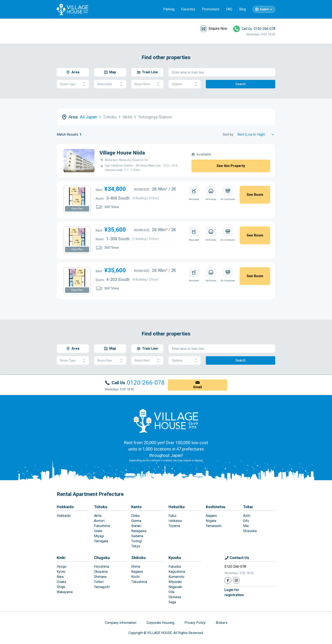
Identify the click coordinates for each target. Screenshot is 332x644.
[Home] (166, 421)
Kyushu (175, 558)
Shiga (61, 587)
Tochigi (137, 541)
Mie (246, 526)
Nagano (211, 516)
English (264, 9)
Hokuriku (177, 507)
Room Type (73, 84)
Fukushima (102, 526)
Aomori (99, 521)
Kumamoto (176, 577)
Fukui (172, 516)
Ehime (136, 567)
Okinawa (175, 597)
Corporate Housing (160, 623)
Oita (172, 592)
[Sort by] (256, 135)
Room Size (110, 84)
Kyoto (61, 572)
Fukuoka (175, 567)
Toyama (174, 526)
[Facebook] (228, 580)
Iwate (98, 531)
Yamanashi (214, 526)
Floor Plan (77, 209)
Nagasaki (175, 587)
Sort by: (228, 134)
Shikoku (138, 558)
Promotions (211, 9)
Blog (242, 9)
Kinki (61, 558)
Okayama (101, 572)
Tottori (99, 582)
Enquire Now (218, 29)
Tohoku (101, 507)
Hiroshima (102, 567)
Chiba (135, 516)
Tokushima (139, 582)
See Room (255, 195)
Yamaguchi (102, 587)
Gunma (136, 521)
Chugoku (102, 558)
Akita (98, 516)
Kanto (136, 507)
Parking (169, 9)
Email (198, 387)
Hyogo (62, 567)
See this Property (231, 166)
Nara (60, 577)
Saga (172, 602)
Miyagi (99, 536)
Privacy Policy (195, 623)
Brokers (222, 623)
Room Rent (147, 84)
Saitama (137, 536)
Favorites (188, 9)
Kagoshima (177, 572)
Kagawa (137, 572)
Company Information (121, 623)
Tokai (248, 507)
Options (185, 84)
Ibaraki (136, 526)
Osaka (61, 582)
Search (241, 84)
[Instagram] (236, 580)
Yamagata (101, 541)
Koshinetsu (216, 507)
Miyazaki (175, 582)
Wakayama (65, 592)
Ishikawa (175, 521)
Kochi (135, 577)
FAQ (229, 9)
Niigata (211, 521)
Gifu (246, 521)
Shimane (100, 577)
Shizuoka (250, 531)
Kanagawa (139, 531)
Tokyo (136, 546)
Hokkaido (65, 507)
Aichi (247, 516)
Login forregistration (234, 592)
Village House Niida (122, 153)
